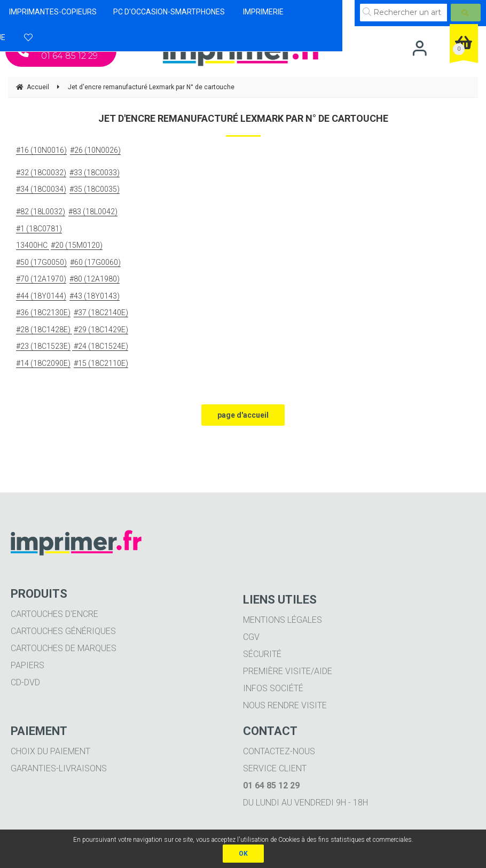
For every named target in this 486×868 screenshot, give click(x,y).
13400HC (33, 245)
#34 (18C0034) (41, 189)
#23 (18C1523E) (43, 346)
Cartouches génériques (63, 631)
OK (243, 854)
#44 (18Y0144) (41, 296)
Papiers (28, 665)
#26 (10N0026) (95, 150)
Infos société (273, 688)
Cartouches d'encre (54, 614)
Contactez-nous (279, 751)
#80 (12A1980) (95, 279)
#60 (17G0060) (95, 262)
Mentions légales (283, 620)
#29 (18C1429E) (101, 330)
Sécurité (262, 654)
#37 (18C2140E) (101, 312)
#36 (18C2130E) (43, 312)
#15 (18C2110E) (101, 363)
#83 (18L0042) (93, 212)
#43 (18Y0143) (95, 296)
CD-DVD (25, 682)
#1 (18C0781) (39, 229)
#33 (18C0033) (95, 173)
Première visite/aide (288, 671)
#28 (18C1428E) (44, 330)
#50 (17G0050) (41, 262)
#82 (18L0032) (41, 212)
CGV (251, 637)
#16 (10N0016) (41, 150)
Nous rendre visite (285, 705)
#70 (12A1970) (41, 279)
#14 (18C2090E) (43, 363)
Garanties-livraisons (59, 768)
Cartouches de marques (64, 648)
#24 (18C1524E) (100, 346)
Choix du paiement (50, 751)
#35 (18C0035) (95, 189)
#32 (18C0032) (41, 173)
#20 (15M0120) (77, 245)
